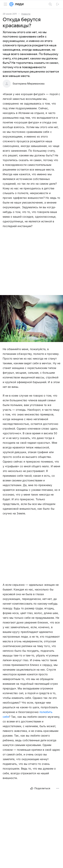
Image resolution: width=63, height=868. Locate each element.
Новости (26, 14)
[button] (32, 319)
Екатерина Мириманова (29, 84)
